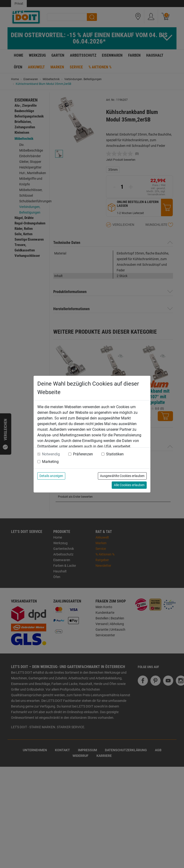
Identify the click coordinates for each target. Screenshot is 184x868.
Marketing (50, 462)
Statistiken (115, 454)
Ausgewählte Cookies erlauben (122, 476)
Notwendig (51, 454)
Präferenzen (83, 454)
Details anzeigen (51, 476)
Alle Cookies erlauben (129, 485)
